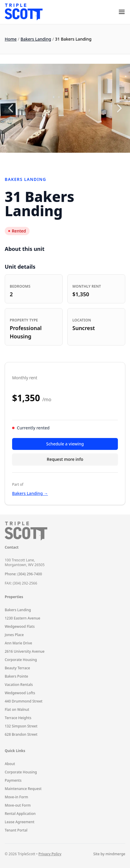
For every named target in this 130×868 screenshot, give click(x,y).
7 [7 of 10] (77, 160)
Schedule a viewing (65, 444)
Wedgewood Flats (20, 626)
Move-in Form (16, 797)
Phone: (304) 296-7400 (23, 574)
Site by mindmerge (109, 854)
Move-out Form (18, 805)
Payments (13, 780)
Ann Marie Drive (18, 643)
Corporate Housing (21, 660)
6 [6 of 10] (69, 160)
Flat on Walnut (17, 709)
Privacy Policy (50, 854)
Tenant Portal (16, 830)
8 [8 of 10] (85, 160)
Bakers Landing (36, 39)
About (10, 764)
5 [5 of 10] (61, 160)
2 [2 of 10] (37, 160)
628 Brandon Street (21, 734)
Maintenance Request (23, 789)
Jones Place (14, 635)
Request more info (65, 459)
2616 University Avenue (25, 651)
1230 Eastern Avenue (22, 618)
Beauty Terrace (17, 668)
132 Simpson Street (21, 726)
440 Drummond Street (24, 701)
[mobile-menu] (122, 12)
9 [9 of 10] (93, 160)
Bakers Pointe (16, 676)
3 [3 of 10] (45, 160)
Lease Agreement (19, 822)
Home (11, 39)
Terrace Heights (18, 718)
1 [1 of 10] (29, 160)
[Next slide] (119, 108)
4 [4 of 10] (53, 160)
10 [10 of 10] (101, 160)
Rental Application (20, 814)
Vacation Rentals (19, 685)
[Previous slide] (11, 108)
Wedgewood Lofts (20, 693)
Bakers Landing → (30, 493)
